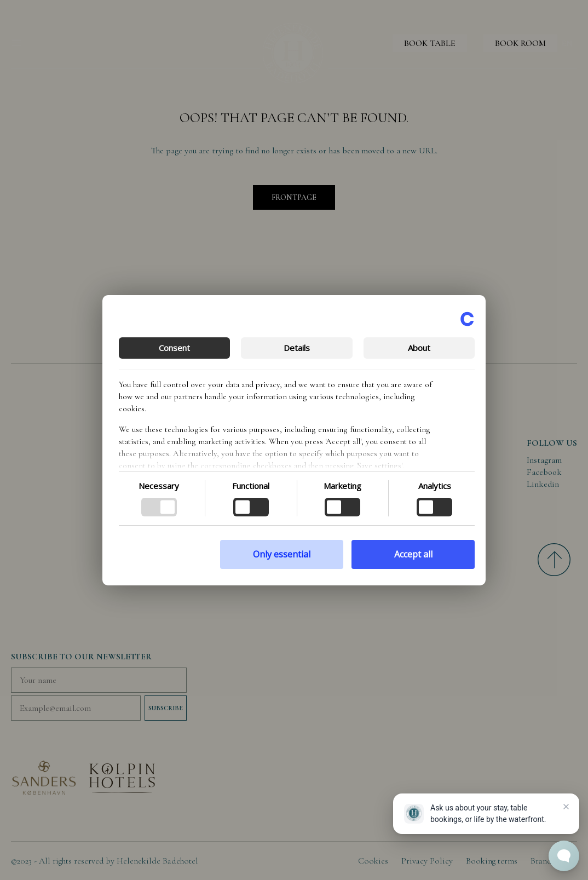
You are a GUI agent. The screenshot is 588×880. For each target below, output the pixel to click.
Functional (251, 486)
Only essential (282, 554)
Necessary (159, 486)
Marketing (342, 486)
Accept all (413, 554)
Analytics (435, 486)
